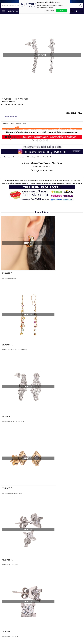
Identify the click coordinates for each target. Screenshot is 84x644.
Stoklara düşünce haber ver (18, 123)
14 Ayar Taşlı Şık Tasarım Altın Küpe (12, 322)
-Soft (32, 641)
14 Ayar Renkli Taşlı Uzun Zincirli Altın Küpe (55, 264)
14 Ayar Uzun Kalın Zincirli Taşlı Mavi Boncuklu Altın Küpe (18, 494)
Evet (62, 11)
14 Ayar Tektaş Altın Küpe (9, 379)
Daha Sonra (50, 11)
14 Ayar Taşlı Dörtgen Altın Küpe (52, 322)
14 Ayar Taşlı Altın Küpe (8, 264)
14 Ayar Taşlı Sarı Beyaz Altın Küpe (53, 494)
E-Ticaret (36, 641)
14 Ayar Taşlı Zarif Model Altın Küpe (53, 437)
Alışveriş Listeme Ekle (15, 139)
